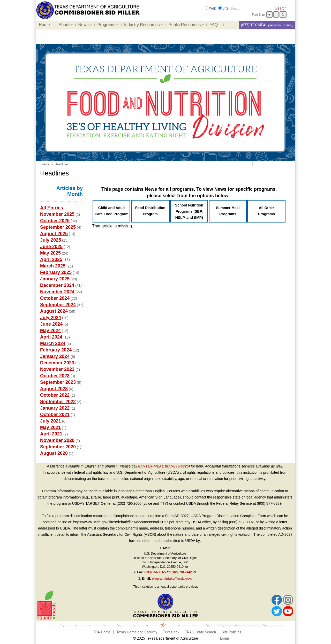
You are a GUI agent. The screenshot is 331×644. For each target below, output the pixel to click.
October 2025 (55, 221)
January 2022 (55, 408)
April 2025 (51, 259)
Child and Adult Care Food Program (112, 211)
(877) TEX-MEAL (254, 25)
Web (213, 8)
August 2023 (54, 389)
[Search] (253, 8)
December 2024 (57, 285)
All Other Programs (266, 211)
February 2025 (56, 272)
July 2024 (51, 318)
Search (281, 8)
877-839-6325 (177, 466)
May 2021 (50, 427)
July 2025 (51, 240)
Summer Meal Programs (228, 211)
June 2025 (51, 247)
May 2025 (50, 253)
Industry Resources (142, 26)
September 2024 (58, 305)
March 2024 (53, 343)
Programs (107, 26)
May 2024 (50, 331)
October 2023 (55, 376)
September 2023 (58, 382)
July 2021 (51, 421)
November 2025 (57, 214)
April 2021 (51, 434)
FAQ (214, 25)
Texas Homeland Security (137, 632)
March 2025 (53, 266)
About (64, 26)
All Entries (52, 208)
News (84, 26)
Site (225, 8)
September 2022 (58, 402)
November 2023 (57, 369)
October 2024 (55, 298)
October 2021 (55, 415)
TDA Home (102, 632)
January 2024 (55, 356)
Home (44, 25)
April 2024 (51, 337)
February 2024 (56, 350)
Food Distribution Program (150, 211)
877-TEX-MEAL (151, 466)
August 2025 (54, 234)
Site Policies (231, 632)
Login (225, 638)
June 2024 (51, 324)
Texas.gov (171, 632)
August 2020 (54, 453)
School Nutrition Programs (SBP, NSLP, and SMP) (189, 211)
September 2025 (58, 227)
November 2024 (57, 292)
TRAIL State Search (200, 632)
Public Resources (185, 26)
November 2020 (57, 440)
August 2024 (54, 311)
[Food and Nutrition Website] (88, 10)
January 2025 (55, 279)
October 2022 (55, 395)
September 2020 (58, 447)
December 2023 (57, 363)
